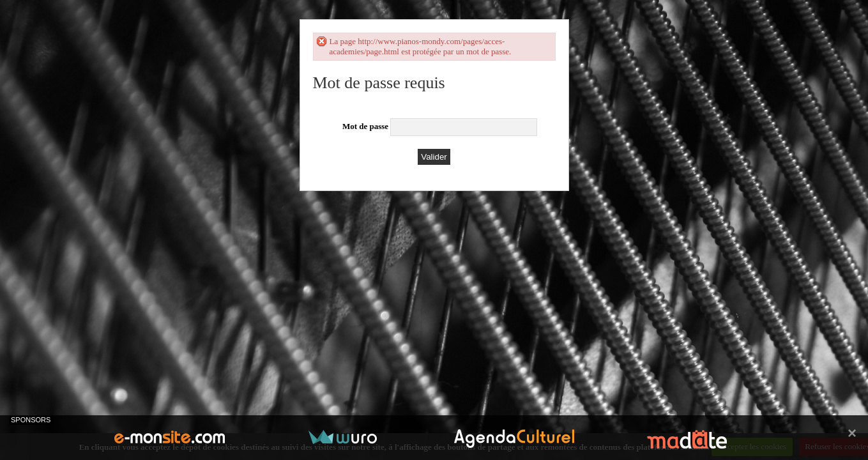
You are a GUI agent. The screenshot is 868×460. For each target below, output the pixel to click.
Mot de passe (365, 126)
